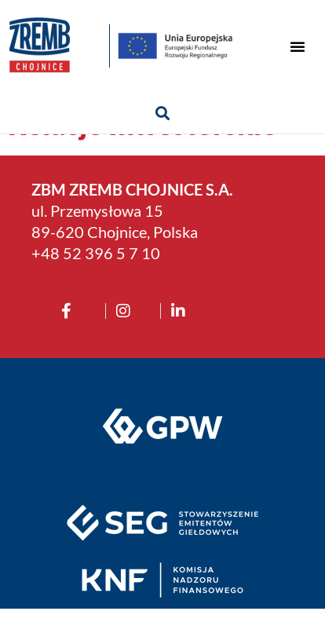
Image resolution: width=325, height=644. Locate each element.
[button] (298, 46)
